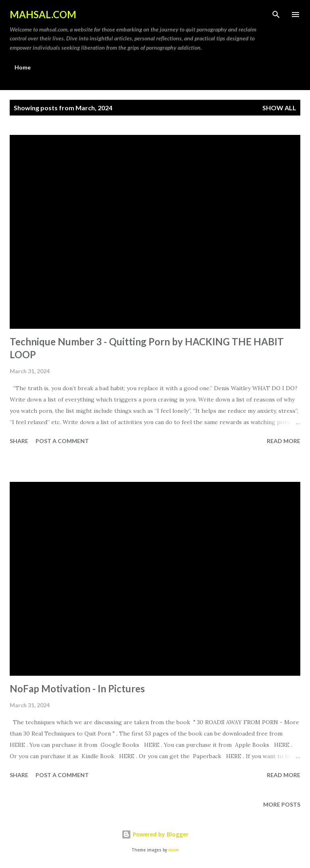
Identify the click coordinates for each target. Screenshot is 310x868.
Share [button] (19, 441)
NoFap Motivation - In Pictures (77, 688)
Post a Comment (62, 441)
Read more (284, 441)
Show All (279, 108)
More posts (282, 804)
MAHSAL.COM (43, 14)
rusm (174, 850)
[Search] (276, 15)
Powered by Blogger (155, 834)
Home (23, 67)
